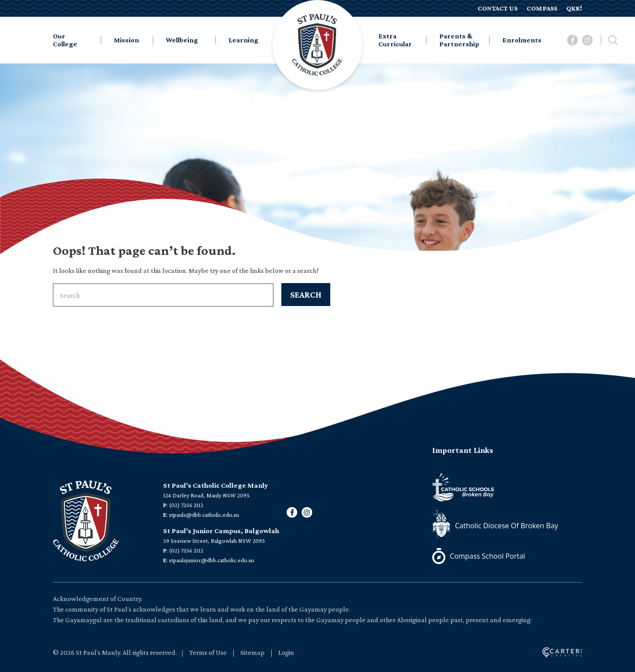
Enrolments (522, 40)
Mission (126, 40)
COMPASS (542, 8)
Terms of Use (208, 652)
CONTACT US (498, 8)
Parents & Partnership (459, 40)
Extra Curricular (395, 40)
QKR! (574, 8)
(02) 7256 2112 (186, 505)
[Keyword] (163, 295)
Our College (65, 40)
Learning (243, 40)
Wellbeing (182, 40)
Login (286, 652)
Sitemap (252, 652)
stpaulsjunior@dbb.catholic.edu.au (211, 560)
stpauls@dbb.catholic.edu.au (204, 515)
